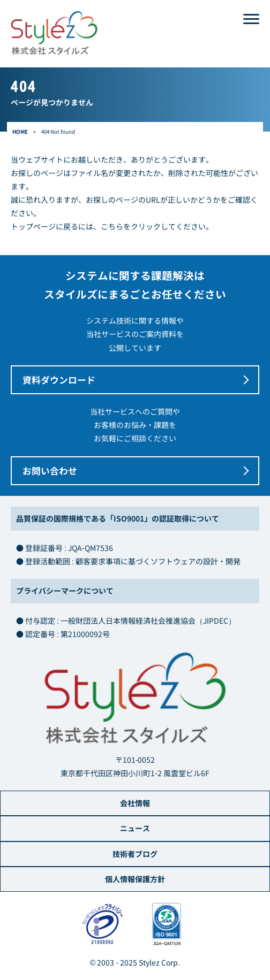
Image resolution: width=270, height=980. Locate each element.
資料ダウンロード (59, 380)
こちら (112, 226)
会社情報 (135, 803)
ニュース (135, 828)
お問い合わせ (50, 471)
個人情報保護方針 (135, 879)
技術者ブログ (135, 854)
